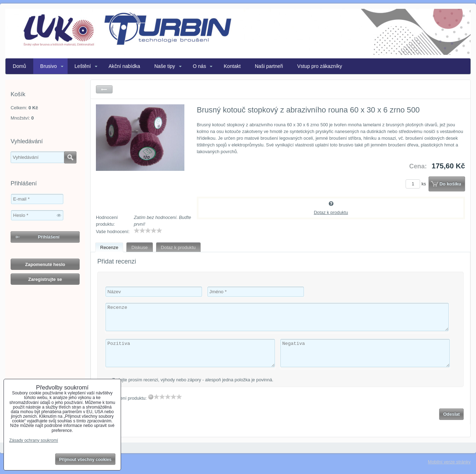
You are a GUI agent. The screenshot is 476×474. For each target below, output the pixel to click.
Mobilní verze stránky (449, 462)
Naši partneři (269, 66)
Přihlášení (49, 237)
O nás (200, 66)
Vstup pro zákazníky (320, 66)
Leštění (83, 66)
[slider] (148, 231)
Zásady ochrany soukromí (34, 440)
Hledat (70, 157)
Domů (19, 66)
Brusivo (49, 66)
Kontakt (232, 66)
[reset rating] (151, 397)
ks (417, 184)
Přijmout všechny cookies (85, 459)
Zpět (104, 89)
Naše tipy (165, 66)
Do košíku (450, 184)
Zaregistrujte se (45, 279)
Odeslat (451, 414)
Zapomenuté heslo (45, 264)
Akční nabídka (124, 66)
